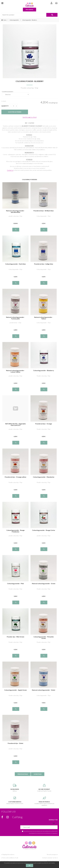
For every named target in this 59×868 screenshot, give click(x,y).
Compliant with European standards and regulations (44, 801)
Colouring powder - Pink (15, 584)
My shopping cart (52, 861)
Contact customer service (49, 858)
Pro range (29, 10)
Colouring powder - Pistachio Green (44, 638)
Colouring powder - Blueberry (30, 81)
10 (15, 223)
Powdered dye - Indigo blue (44, 264)
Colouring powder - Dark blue (15, 264)
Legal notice (6, 861)
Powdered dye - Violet (15, 743)
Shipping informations (8, 854)
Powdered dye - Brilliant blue (44, 211)
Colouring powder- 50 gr (15, 269)
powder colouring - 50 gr (15, 216)
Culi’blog (17, 817)
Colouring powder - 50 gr (44, 216)
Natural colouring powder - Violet (44, 690)
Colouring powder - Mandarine (44, 477)
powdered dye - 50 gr (15, 323)
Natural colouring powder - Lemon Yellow (15, 371)
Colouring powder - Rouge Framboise (15, 531)
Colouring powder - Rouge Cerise (44, 530)
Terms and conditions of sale (10, 858)
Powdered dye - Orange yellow (15, 477)
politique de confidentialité (51, 831)
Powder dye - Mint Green (15, 637)
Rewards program (52, 854)
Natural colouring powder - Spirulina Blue (15, 211)
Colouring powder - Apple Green (15, 690)
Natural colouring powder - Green (44, 584)
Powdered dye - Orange (44, 424)
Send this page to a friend (30, 117)
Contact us (10, 170)
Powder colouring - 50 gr (44, 376)
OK (29, 865)
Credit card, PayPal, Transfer (44, 788)
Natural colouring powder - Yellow (44, 318)
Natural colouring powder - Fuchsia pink (15, 318)
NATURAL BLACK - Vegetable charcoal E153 (15, 424)
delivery (15, 788)
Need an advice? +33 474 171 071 (15, 800)
